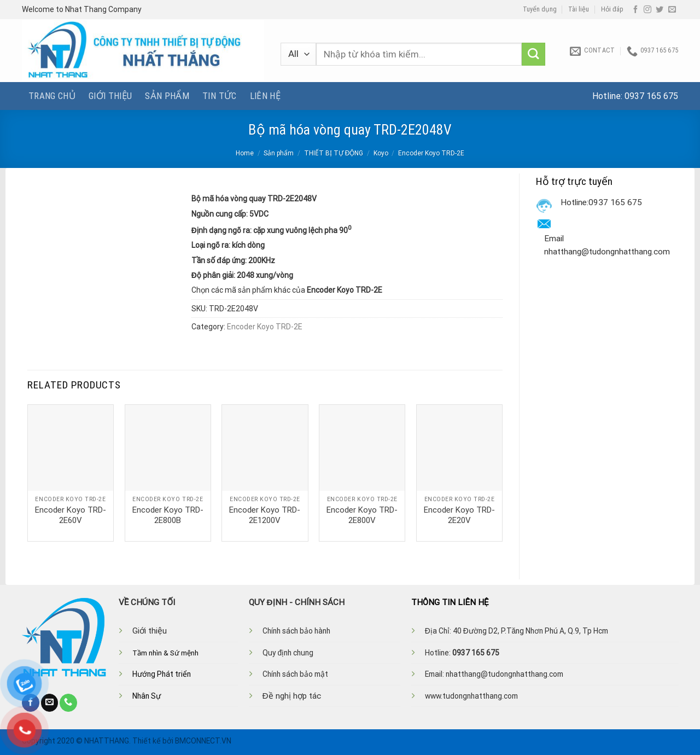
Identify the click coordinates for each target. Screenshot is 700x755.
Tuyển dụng (540, 9)
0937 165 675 (651, 96)
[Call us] (68, 702)
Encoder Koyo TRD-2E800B (168, 515)
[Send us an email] (672, 10)
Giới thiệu (110, 96)
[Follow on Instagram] (647, 10)
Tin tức (219, 96)
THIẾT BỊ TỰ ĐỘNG (334, 153)
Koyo (381, 153)
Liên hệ (265, 96)
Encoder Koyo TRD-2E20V (459, 515)
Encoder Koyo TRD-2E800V (362, 515)
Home (245, 153)
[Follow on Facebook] (635, 10)
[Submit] (533, 54)
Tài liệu (579, 9)
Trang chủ (52, 96)
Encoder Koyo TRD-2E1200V (265, 515)
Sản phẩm (167, 96)
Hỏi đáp (612, 9)
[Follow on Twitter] (660, 10)
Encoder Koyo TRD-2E (431, 153)
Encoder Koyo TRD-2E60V (71, 515)
